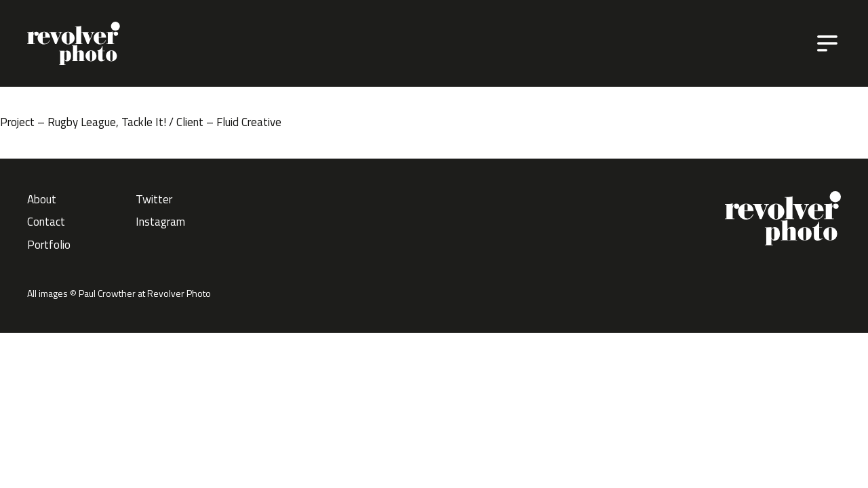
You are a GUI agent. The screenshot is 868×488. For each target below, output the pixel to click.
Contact (46, 222)
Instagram (160, 222)
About (42, 199)
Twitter (154, 199)
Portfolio (49, 245)
